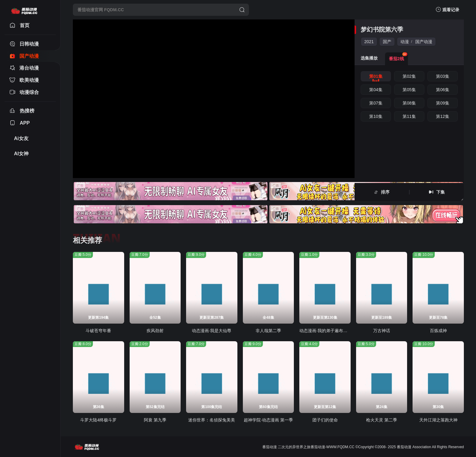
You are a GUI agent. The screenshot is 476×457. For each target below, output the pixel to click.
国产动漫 (424, 42)
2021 (369, 42)
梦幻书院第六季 (382, 29)
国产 (387, 42)
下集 (440, 192)
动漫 (405, 42)
